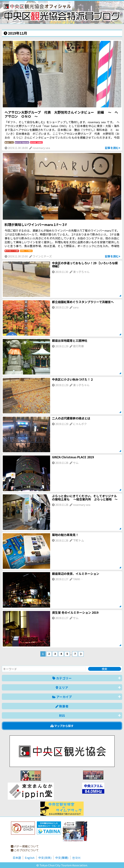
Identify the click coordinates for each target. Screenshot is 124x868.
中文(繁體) (62, 858)
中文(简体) (45, 858)
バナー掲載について (25, 846)
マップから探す (62, 726)
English (30, 858)
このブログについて (25, 850)
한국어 (76, 858)
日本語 (17, 858)
